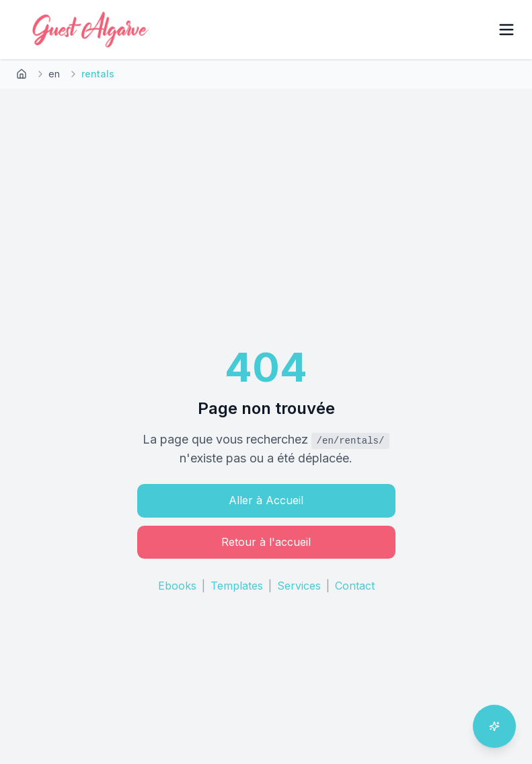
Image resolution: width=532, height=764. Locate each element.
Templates (237, 586)
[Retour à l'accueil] (22, 74)
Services (299, 586)
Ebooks (177, 586)
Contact (355, 586)
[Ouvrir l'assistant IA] (494, 726)
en (54, 74)
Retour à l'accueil (266, 542)
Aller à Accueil (266, 500)
